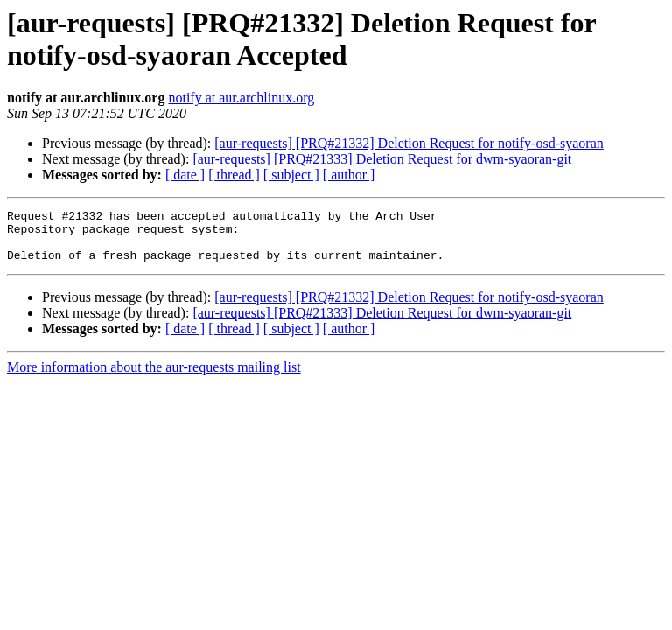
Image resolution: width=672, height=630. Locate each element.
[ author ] (349, 175)
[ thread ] (234, 175)
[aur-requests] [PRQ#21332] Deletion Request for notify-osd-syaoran (409, 143)
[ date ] (185, 175)
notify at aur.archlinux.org (241, 98)
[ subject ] (291, 175)
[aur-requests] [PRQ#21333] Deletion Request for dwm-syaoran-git (382, 159)
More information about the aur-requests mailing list (154, 378)
